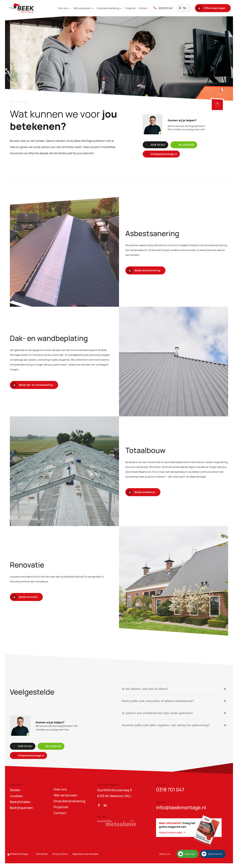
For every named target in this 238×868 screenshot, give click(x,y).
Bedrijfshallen (20, 802)
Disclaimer (42, 854)
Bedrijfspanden (21, 808)
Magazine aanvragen (172, 832)
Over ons (64, 8)
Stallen (15, 790)
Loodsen (16, 796)
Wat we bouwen (84, 8)
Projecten (131, 8)
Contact (143, 8)
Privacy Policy (60, 854)
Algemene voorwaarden (85, 854)
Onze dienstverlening (110, 8)
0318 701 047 (163, 8)
